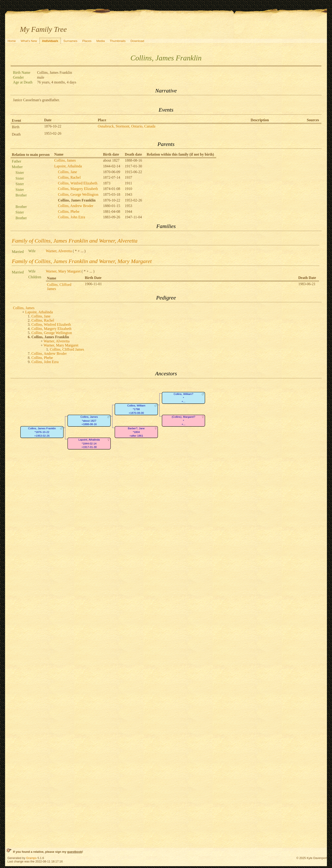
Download (137, 41)
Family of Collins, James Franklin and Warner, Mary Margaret (82, 261)
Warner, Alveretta (59, 251)
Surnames (70, 41)
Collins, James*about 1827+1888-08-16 (89, 421)
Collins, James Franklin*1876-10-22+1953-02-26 (42, 432)
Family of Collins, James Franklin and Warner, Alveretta (75, 241)
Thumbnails (118, 41)
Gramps (31, 858)
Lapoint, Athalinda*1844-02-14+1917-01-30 (89, 443)
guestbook (75, 852)
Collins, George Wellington (78, 194)
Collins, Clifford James (67, 349)
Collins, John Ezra (71, 217)
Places (87, 41)
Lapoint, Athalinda (68, 166)
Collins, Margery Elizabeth (78, 189)
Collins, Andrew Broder (76, 206)
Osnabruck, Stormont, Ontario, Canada (127, 126)
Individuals (50, 41)
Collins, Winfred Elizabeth (78, 183)
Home (12, 41)
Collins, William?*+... (183, 398)
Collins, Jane (67, 172)
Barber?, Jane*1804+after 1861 (136, 432)
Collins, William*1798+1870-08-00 (136, 409)
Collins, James (65, 160)
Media (101, 41)
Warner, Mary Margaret (63, 271)
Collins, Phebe (69, 212)
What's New (29, 41)
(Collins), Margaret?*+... (184, 421)
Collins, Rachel (69, 177)
